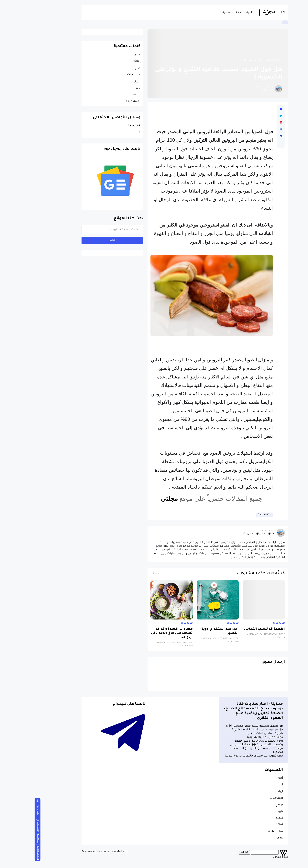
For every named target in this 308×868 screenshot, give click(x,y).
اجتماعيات (103, 75)
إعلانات (105, 61)
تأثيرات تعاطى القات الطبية (234, 734)
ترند (108, 88)
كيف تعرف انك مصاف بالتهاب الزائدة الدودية (223, 756)
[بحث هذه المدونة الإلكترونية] (82, 230)
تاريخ (107, 81)
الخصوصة (7, 853)
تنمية (106, 95)
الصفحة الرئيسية (240, 60)
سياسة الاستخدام (7, 831)
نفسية (196, 13)
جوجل (249, 838)
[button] (250, 143)
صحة (208, 13)
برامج (249, 805)
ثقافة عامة (219, 60)
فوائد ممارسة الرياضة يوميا (234, 737)
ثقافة (249, 825)
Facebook (103, 126)
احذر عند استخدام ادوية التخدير (189, 631)
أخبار (107, 55)
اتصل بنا (7, 811)
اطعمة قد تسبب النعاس (234, 629)
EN (252, 13)
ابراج (107, 68)
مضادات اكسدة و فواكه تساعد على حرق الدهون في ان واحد (141, 633)
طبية (219, 13)
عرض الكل (125, 574)
